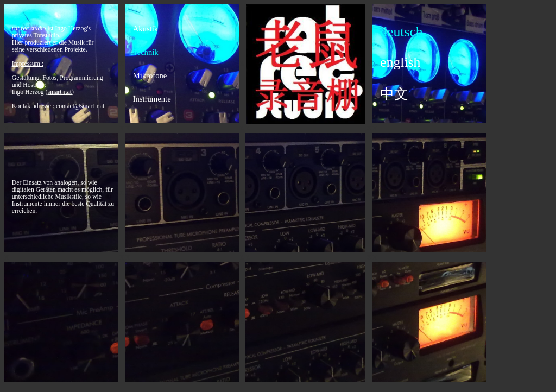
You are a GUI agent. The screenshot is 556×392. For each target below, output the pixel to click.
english (400, 62)
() (60, 92)
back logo (306, 64)
